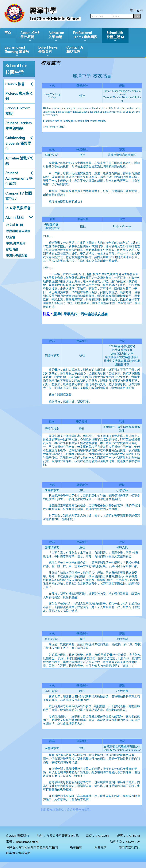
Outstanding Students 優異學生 (18, 143)
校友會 (11, 237)
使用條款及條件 (129, 847)
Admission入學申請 (56, 36)
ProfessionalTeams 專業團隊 (85, 36)
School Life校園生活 (115, 36)
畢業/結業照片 (16, 243)
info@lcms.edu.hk (27, 842)
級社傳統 (12, 249)
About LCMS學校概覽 (30, 36)
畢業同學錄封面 (17, 255)
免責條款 (100, 847)
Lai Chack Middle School (55, 19)
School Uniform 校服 (18, 111)
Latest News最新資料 (48, 51)
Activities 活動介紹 (18, 161)
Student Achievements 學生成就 (19, 178)
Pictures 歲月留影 (17, 96)
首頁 (8, 33)
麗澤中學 (43, 11)
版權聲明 (76, 847)
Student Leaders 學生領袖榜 (18, 126)
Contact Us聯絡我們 (75, 50)
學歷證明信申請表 (18, 231)
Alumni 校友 (15, 217)
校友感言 (12, 225)
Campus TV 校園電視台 (19, 196)
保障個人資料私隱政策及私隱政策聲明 (32, 847)
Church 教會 (15, 84)
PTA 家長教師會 (18, 208)
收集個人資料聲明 (18, 853)
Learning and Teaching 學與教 (17, 51)
